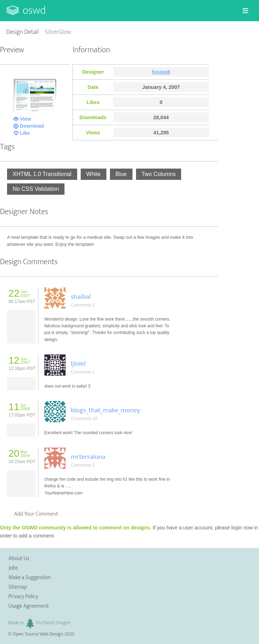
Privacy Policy (23, 597)
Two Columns (159, 174)
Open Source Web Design (38, 634)
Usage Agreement (29, 606)
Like (25, 133)
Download (32, 126)
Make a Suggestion (30, 578)
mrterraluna (88, 457)
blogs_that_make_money (106, 410)
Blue (121, 174)
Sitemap (18, 587)
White (94, 174)
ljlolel (78, 364)
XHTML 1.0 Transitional (42, 174)
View (26, 119)
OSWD (34, 10)
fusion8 (161, 72)
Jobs (13, 568)
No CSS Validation (36, 189)
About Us (19, 558)
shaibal (81, 297)
